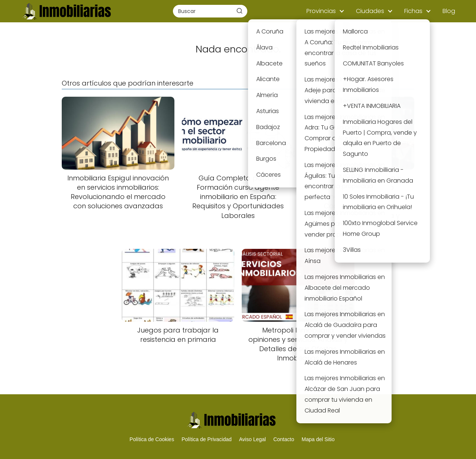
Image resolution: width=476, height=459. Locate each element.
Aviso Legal (253, 439)
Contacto (284, 439)
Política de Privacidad (207, 439)
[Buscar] (239, 11)
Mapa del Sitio (318, 439)
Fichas (413, 11)
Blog (449, 11)
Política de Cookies (152, 439)
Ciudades (370, 11)
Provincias (321, 11)
